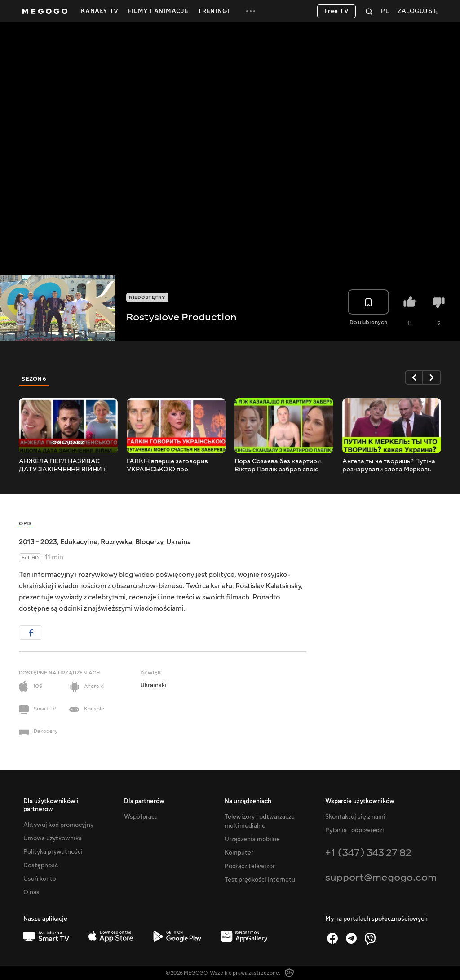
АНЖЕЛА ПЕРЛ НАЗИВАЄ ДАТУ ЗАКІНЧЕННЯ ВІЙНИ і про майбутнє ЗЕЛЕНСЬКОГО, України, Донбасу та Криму (66, 466)
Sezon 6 (34, 379)
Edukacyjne (79, 542)
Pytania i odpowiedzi (355, 830)
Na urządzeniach (248, 801)
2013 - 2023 (38, 542)
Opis (25, 524)
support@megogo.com (381, 877)
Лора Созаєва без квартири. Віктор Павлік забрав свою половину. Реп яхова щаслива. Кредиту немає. (281, 466)
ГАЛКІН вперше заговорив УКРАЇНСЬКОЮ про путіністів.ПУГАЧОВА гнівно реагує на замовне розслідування (170, 466)
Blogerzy (149, 542)
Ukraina (179, 542)
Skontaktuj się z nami (355, 817)
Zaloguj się (418, 11)
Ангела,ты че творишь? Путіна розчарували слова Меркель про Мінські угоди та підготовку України (391, 466)
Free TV (337, 11)
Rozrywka (116, 542)
